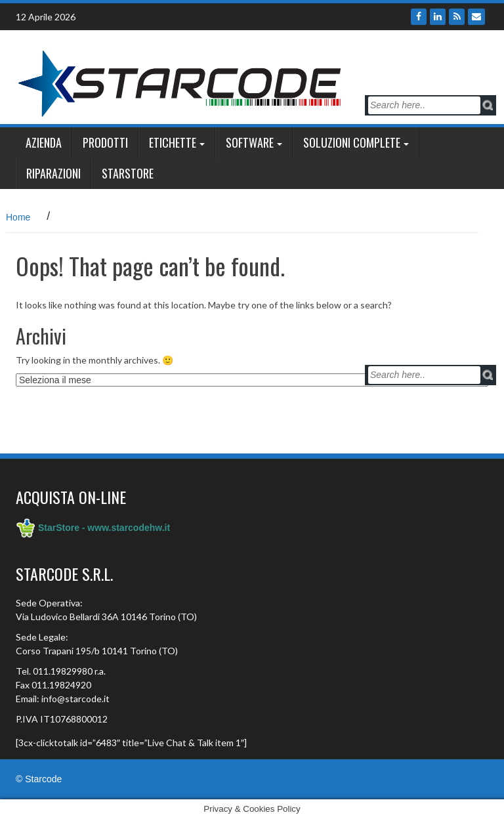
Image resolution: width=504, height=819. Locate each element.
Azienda (44, 142)
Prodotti (105, 142)
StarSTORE (128, 173)
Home (18, 217)
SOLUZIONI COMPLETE (352, 142)
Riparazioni (53, 173)
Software (250, 142)
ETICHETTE (173, 142)
